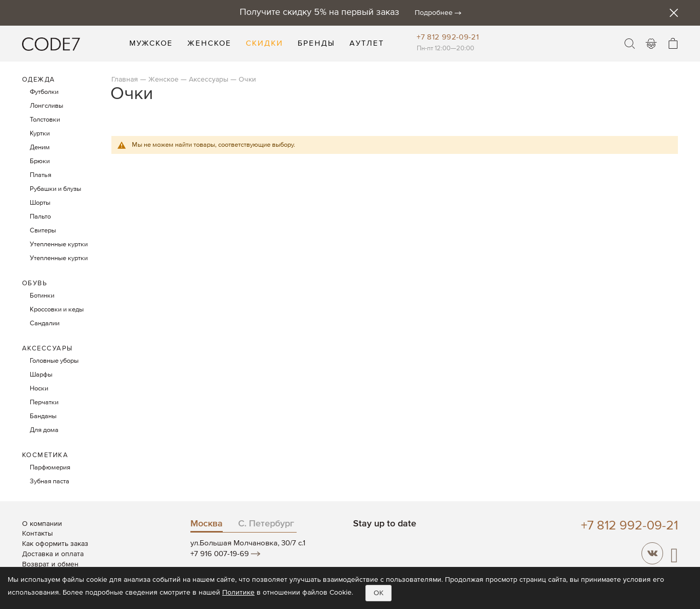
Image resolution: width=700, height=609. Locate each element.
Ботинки (42, 296)
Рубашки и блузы (55, 189)
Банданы (43, 416)
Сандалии (45, 323)
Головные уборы (54, 361)
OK (378, 593)
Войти (651, 44)
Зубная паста (50, 482)
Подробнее (434, 13)
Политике (238, 593)
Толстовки (45, 120)
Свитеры (43, 231)
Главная (125, 80)
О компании (42, 524)
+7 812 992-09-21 (448, 37)
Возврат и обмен (50, 564)
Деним (40, 148)
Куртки (40, 134)
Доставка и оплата (53, 554)
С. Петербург (266, 524)
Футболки (44, 92)
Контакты (37, 534)
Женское (163, 80)
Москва (207, 524)
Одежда (39, 80)
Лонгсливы (46, 106)
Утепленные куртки (59, 244)
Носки (39, 389)
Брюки (40, 161)
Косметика (45, 455)
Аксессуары (209, 80)
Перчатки (44, 402)
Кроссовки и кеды (57, 310)
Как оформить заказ (55, 544)
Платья (41, 175)
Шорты (40, 203)
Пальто (40, 217)
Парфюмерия (50, 468)
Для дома (44, 430)
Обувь (35, 283)
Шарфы (41, 375)
